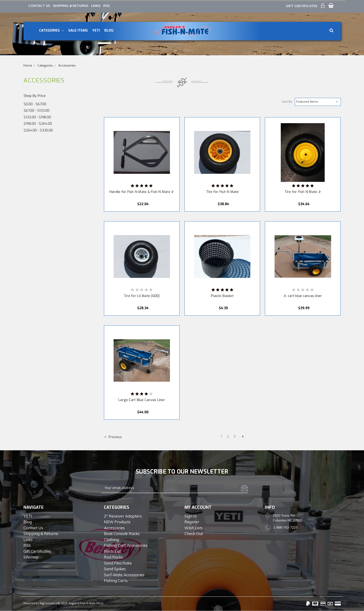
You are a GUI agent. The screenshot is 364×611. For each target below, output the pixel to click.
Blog (109, 30)
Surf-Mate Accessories (124, 575)
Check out (194, 534)
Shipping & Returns (71, 6)
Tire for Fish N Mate (222, 192)
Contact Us (39, 6)
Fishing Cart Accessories (126, 545)
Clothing (111, 540)
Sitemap (31, 557)
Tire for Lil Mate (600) (142, 296)
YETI (96, 30)
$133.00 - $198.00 (37, 117)
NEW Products (117, 522)
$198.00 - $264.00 (38, 124)
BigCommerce (49, 603)
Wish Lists (194, 528)
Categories (51, 30)
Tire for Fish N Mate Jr (303, 192)
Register (192, 522)
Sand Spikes (115, 569)
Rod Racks (113, 557)
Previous (113, 437)
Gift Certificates (302, 6)
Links (96, 6)
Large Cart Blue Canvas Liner (142, 400)
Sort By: (287, 102)
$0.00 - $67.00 (35, 104)
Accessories (67, 65)
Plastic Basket (222, 296)
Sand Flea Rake (118, 563)
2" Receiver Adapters (123, 516)
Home (28, 65)
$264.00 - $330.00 (38, 130)
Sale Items (78, 30)
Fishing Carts (116, 580)
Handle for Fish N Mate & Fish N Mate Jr (142, 192)
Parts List (112, 551)
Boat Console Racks (122, 534)
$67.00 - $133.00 (37, 111)
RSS (106, 6)
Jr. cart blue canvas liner (303, 296)
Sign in (191, 516)
